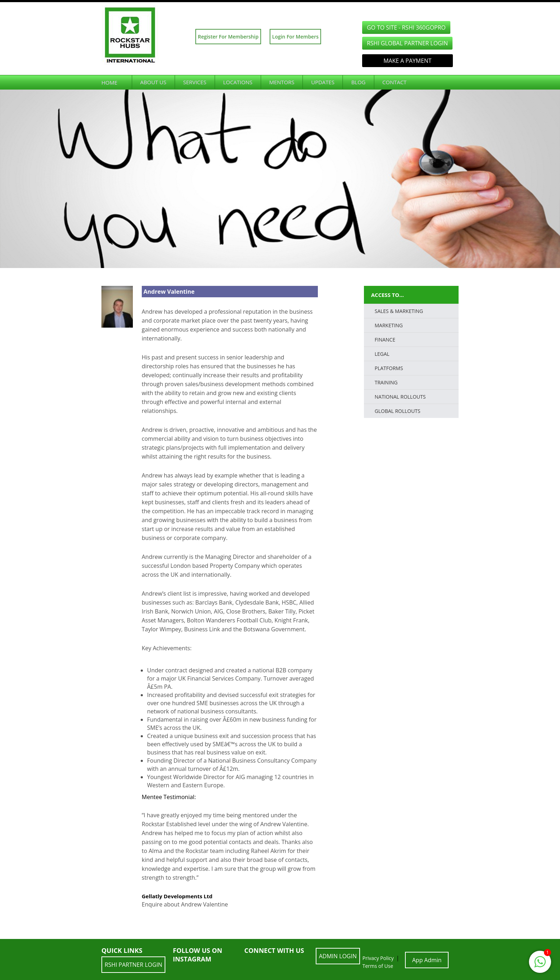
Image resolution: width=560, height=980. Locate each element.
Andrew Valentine (169, 292)
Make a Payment (407, 61)
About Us (153, 82)
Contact (395, 82)
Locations (238, 82)
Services (195, 82)
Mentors (282, 82)
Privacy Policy (378, 958)
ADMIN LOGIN (338, 956)
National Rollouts (400, 397)
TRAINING (386, 382)
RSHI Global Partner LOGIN (407, 43)
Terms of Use (378, 966)
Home (109, 82)
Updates (323, 82)
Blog (358, 82)
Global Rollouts (397, 411)
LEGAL (382, 354)
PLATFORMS (389, 368)
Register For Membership (228, 37)
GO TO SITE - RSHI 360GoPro (406, 27)
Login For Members (295, 37)
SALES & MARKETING (399, 311)
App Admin (427, 960)
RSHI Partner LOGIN (133, 965)
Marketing (389, 325)
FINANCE (385, 340)
